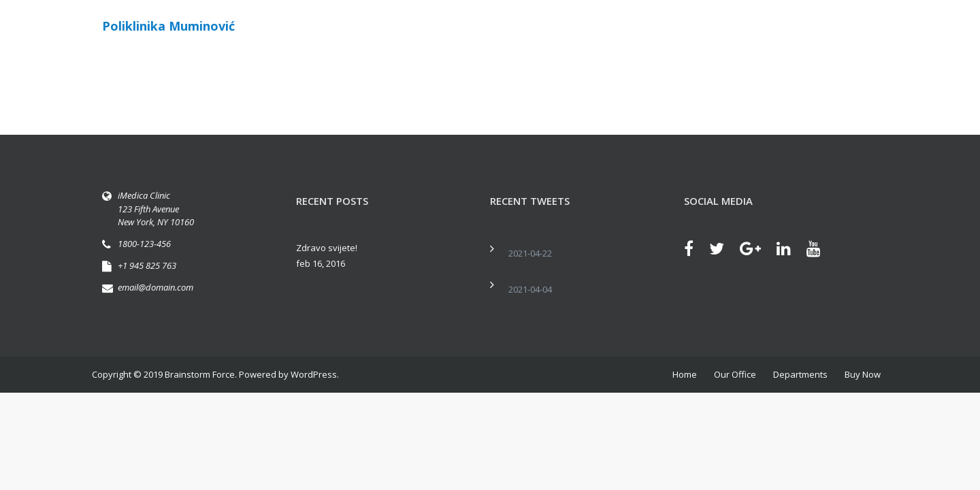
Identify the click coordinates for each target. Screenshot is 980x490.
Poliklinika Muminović (168, 26)
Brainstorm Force (200, 374)
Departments (800, 374)
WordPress (314, 374)
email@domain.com (156, 287)
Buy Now (863, 374)
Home (685, 374)
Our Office (735, 374)
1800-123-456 (144, 244)
